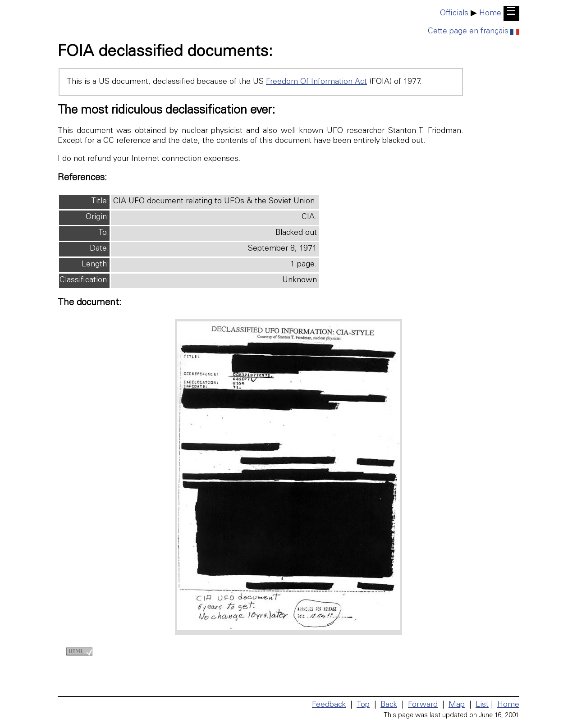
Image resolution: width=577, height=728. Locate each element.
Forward (423, 705)
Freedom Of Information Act (316, 82)
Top (363, 705)
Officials (454, 14)
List (482, 705)
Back (389, 705)
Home (490, 14)
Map (457, 705)
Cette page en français (474, 32)
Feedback (329, 705)
